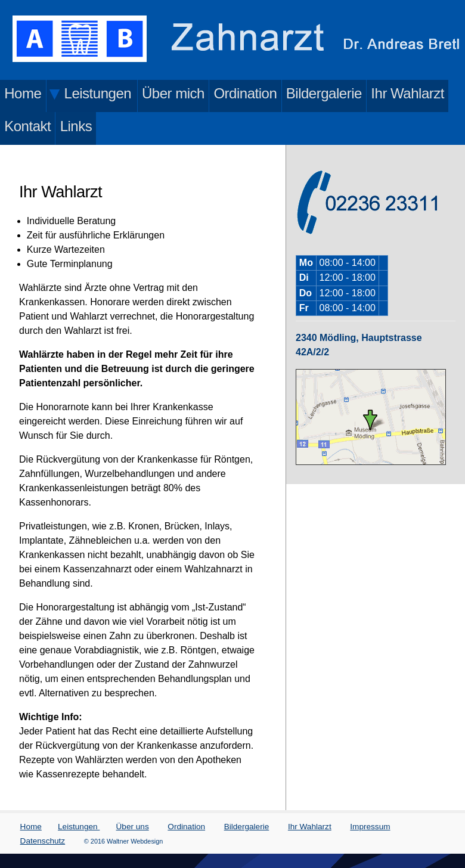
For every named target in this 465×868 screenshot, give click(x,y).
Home (23, 93)
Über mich (173, 93)
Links (76, 126)
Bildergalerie (324, 93)
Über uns (133, 827)
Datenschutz (43, 841)
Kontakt (27, 126)
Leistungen (79, 827)
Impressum (370, 827)
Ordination (245, 93)
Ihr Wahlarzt (407, 93)
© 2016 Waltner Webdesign (124, 841)
